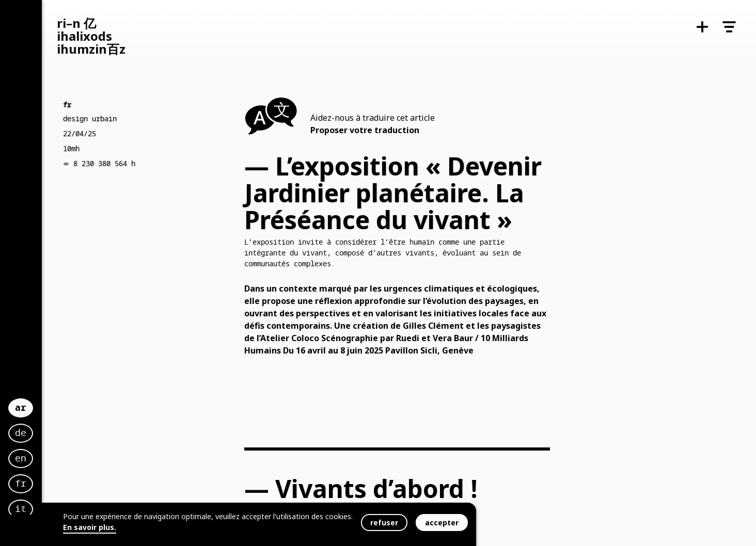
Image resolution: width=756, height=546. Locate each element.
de (37, 424)
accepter (442, 523)
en (37, 449)
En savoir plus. (90, 527)
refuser (384, 523)
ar (37, 397)
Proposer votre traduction (365, 130)
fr (37, 474)
